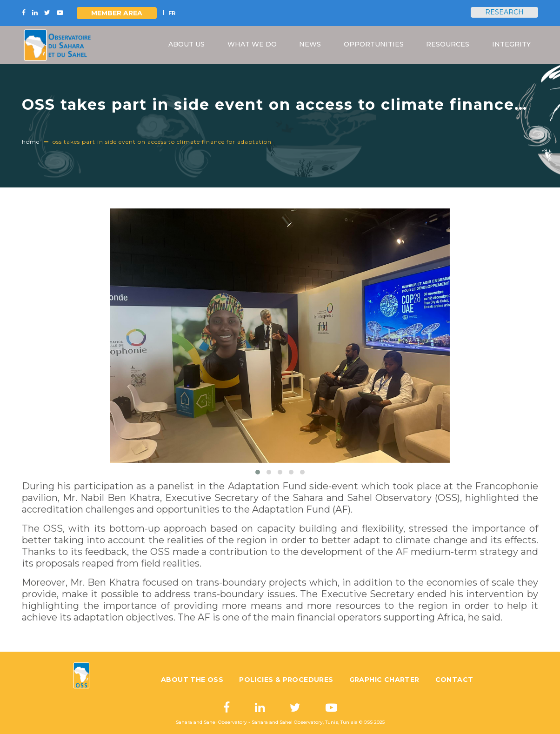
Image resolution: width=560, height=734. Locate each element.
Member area (117, 13)
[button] (258, 472)
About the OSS (192, 680)
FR (172, 13)
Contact (454, 680)
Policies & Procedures (286, 680)
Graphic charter (384, 680)
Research (504, 12)
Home (31, 142)
